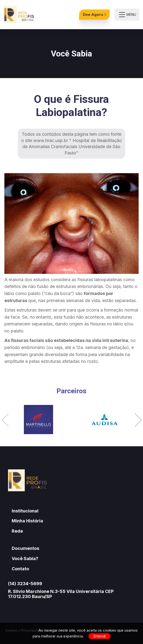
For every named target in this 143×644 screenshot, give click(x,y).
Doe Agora (94, 14)
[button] (5, 421)
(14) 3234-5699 (25, 584)
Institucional (25, 511)
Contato (20, 569)
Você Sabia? (25, 559)
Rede (17, 531)
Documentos (25, 548)
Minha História (27, 521)
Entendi (100, 636)
